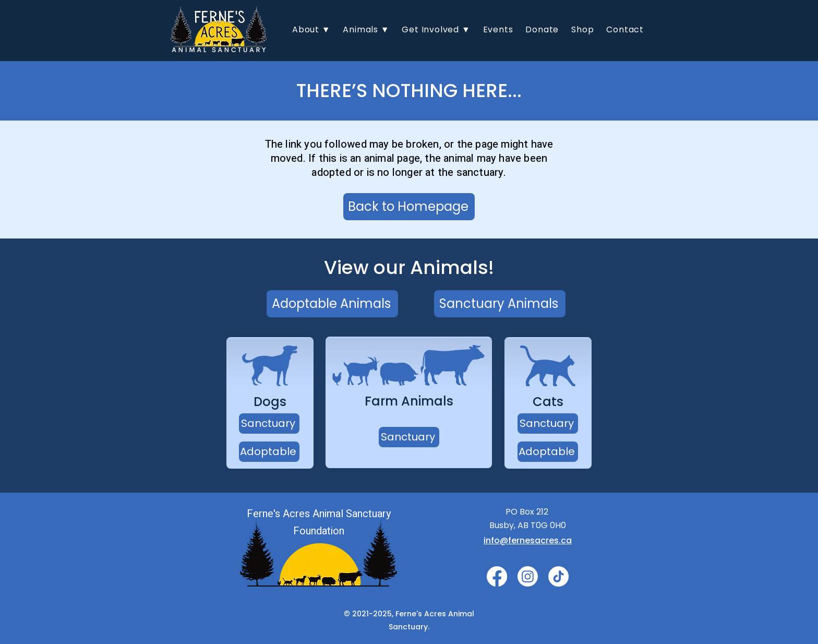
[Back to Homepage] (409, 207)
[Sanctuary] (269, 424)
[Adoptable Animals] (332, 304)
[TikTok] (558, 576)
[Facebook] (497, 576)
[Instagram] (528, 576)
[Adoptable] (269, 452)
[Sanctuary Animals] (500, 304)
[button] (311, 29)
